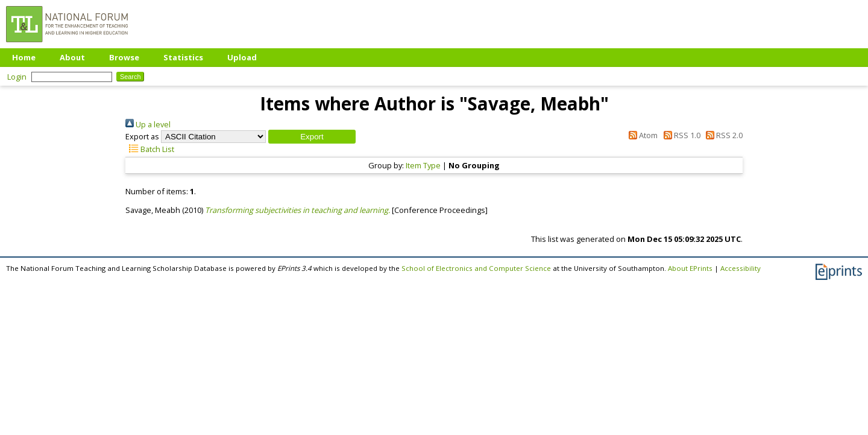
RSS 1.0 (680, 135)
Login (17, 77)
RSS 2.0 (722, 135)
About (72, 57)
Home (24, 57)
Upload (242, 57)
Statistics (183, 57)
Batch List (150, 149)
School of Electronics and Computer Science (476, 268)
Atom (641, 135)
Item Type (423, 165)
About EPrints (690, 268)
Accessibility (741, 268)
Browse (124, 57)
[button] (312, 137)
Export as (142, 136)
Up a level (148, 124)
